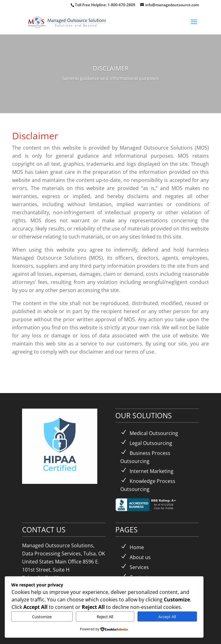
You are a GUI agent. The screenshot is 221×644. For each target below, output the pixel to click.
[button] (194, 26)
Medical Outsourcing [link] (154, 433)
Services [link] (139, 567)
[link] (67, 22)
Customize (42, 617)
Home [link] (137, 547)
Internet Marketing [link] (152, 471)
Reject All (105, 617)
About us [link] (140, 557)
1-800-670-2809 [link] (122, 5)
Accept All (167, 617)
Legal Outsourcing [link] (151, 443)
